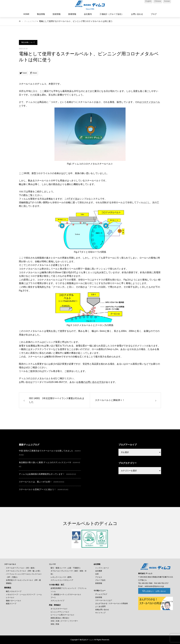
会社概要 (99, 571)
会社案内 (88, 14)
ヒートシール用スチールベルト (63, 615)
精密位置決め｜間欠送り (60, 618)
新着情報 (72, 14)
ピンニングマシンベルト (60, 612)
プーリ (53, 597)
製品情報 (41, 14)
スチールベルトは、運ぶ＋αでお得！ (35, 482)
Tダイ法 (73, 199)
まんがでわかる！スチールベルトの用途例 (111, 603)
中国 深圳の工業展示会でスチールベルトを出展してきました (46, 451)
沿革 (97, 574)
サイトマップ (100, 613)
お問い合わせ (137, 14)
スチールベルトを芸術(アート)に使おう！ (37, 489)
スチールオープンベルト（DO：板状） (21, 568)
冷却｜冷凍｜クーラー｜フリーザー (64, 621)
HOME (26, 14)
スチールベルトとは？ (104, 600)
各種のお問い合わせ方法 (91, 382)
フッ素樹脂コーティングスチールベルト (66, 595)
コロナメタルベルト (41, 378)
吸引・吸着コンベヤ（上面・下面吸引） (66, 568)
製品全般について (28, 42)
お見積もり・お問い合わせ (154, 591)
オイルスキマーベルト (59, 609)
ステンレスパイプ (57, 601)
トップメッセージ (102, 568)
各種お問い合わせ (102, 610)
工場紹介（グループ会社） (111, 14)
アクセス (99, 577)
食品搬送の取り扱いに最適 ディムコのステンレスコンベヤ (45, 462)
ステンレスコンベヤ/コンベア (62, 580)
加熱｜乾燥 (55, 624)
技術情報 (57, 14)
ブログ (154, 14)
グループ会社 (100, 580)
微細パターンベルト (14, 601)
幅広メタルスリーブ (14, 591)
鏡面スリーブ (11, 604)
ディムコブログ (30, 21)
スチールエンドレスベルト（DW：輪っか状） (24, 571)
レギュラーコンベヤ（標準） (62, 577)
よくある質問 (100, 606)
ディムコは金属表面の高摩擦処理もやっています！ (42, 474)
